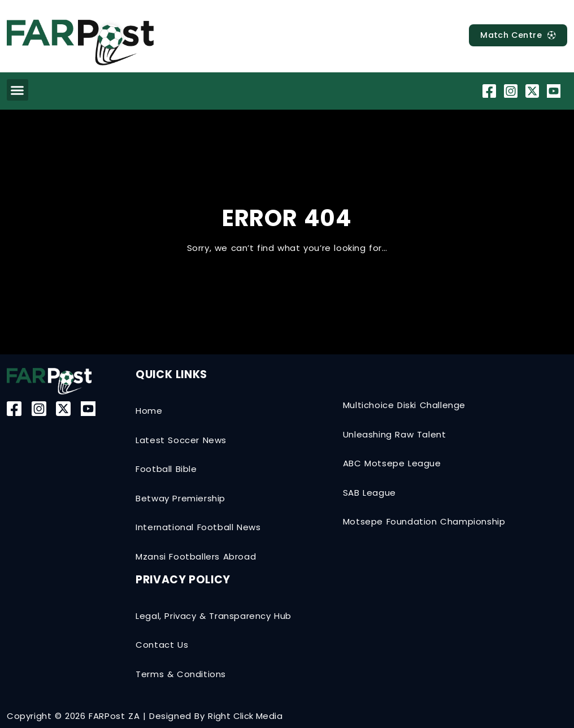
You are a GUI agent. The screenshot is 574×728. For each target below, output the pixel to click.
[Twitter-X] (534, 91)
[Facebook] (491, 91)
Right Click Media (245, 716)
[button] (18, 90)
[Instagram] (512, 91)
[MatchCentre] (515, 35)
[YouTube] (555, 91)
